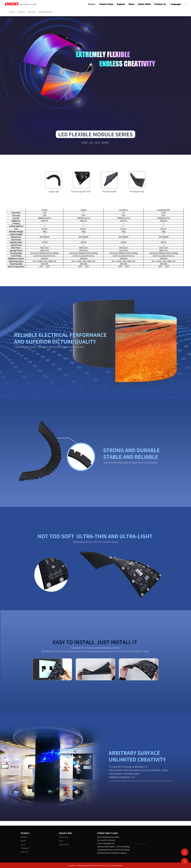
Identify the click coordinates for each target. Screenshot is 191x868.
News (131, 4)
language (175, 4)
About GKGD (144, 4)
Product (91, 4)
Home (12, 12)
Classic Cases (106, 4)
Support (121, 4)
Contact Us (160, 4)
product (21, 12)
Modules (31, 12)
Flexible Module (45, 12)
